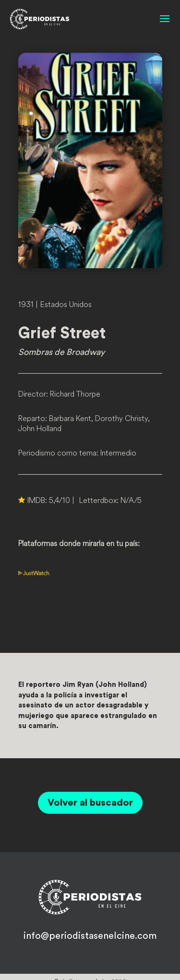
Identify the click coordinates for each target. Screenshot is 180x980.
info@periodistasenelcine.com (90, 936)
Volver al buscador (90, 803)
